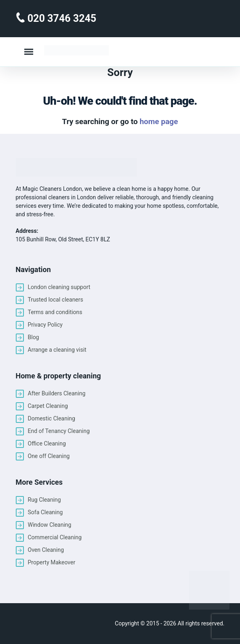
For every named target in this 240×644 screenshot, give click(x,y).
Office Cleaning (47, 443)
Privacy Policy (45, 325)
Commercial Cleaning (55, 537)
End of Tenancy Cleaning (59, 431)
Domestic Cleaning (52, 418)
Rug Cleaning (45, 500)
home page (159, 121)
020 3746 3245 (61, 18)
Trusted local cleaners (56, 300)
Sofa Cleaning (46, 512)
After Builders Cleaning (57, 393)
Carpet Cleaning (48, 406)
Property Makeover (52, 562)
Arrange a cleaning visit (57, 350)
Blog (34, 337)
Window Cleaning (50, 525)
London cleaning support (59, 287)
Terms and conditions (55, 312)
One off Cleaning (49, 456)
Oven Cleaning (46, 550)
